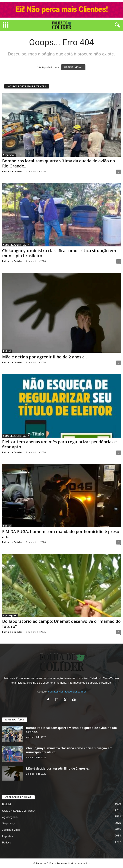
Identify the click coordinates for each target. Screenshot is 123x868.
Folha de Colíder (12, 171)
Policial (7, 351)
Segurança (9, 155)
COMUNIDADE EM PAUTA (16, 245)
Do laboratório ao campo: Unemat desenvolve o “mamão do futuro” (61, 624)
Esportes (7, 836)
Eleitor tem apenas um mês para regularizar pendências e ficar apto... (59, 444)
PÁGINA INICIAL (73, 67)
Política (7, 842)
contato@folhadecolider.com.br (67, 692)
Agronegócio (10, 615)
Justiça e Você (11, 830)
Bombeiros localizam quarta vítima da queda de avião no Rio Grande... (59, 163)
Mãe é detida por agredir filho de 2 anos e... (45, 357)
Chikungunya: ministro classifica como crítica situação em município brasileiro (59, 253)
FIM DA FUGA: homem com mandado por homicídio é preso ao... (61, 534)
